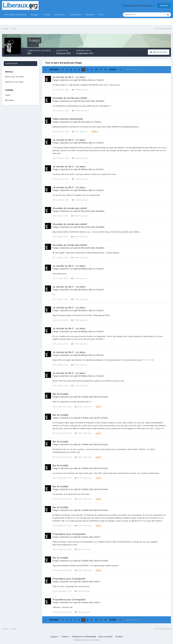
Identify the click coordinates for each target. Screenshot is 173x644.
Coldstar (85, 397)
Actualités (100, 101)
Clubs (101, 15)
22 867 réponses (83, 407)
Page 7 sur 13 (132, 70)
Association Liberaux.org (15, 15)
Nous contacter (106, 637)
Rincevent (86, 101)
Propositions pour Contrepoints (69, 534)
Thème (65, 637)
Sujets (8, 95)
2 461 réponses (79, 131)
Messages (9, 100)
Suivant (113, 70)
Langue (54, 637)
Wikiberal (90, 15)
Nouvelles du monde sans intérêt (70, 98)
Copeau (85, 537)
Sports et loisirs (101, 397)
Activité (47, 15)
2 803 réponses (83, 549)
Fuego (55, 80)
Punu (83, 122)
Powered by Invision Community (87, 640)
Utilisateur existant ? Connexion (139, 6)
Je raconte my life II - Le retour (69, 77)
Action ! (97, 537)
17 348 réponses (80, 90)
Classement (60, 15)
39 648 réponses (80, 110)
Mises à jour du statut (14, 77)
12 (105, 70)
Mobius (85, 80)
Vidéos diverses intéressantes (68, 119)
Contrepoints (75, 15)
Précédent (54, 70)
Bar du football (60, 394)
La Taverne (98, 80)
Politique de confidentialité (84, 637)
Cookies (119, 637)
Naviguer (35, 15)
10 (96, 70)
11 (101, 70)
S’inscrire (164, 5)
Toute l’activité (11, 63)
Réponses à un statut (14, 82)
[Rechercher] (135, 15)
